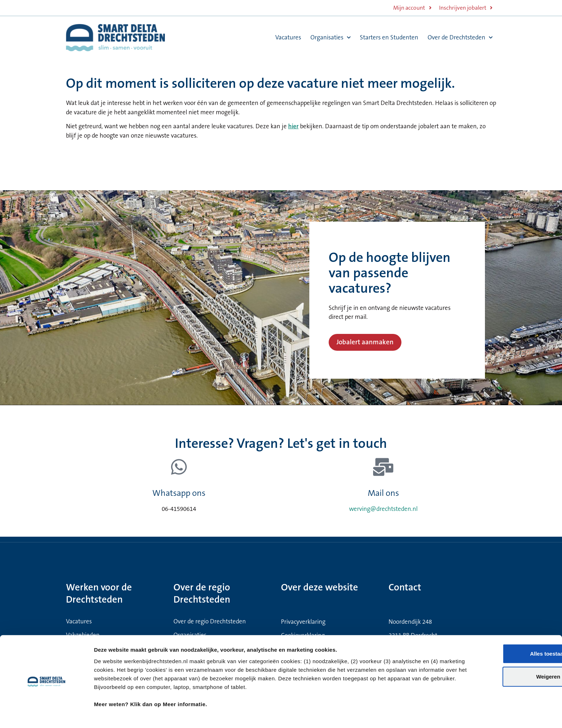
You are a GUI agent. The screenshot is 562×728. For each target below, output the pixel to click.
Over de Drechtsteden (460, 38)
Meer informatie (388, 714)
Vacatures (288, 37)
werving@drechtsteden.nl (383, 509)
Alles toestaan (502, 631)
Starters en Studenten (389, 37)
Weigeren (502, 654)
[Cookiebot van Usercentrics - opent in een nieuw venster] (46, 714)
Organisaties (330, 38)
